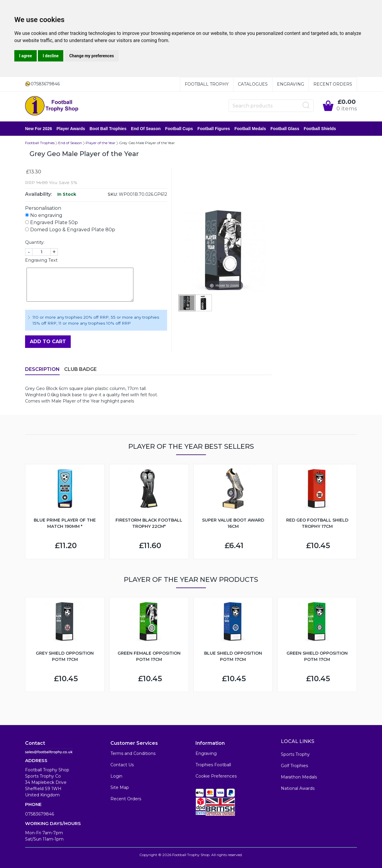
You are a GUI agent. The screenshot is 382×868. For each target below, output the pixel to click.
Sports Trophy (295, 754)
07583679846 (40, 814)
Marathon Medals (299, 777)
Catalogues (253, 84)
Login (116, 776)
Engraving (291, 84)
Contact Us (122, 765)
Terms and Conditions (133, 753)
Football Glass (285, 129)
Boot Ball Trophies (108, 129)
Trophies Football (213, 765)
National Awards (298, 788)
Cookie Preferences (216, 776)
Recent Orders (333, 84)
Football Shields (320, 129)
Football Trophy (207, 84)
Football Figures (214, 129)
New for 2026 (38, 129)
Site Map (120, 787)
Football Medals (250, 129)
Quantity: (35, 242)
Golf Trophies (294, 766)
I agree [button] (26, 56)
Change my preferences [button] (91, 56)
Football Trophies (40, 143)
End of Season (146, 129)
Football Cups (179, 129)
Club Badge (80, 369)
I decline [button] (51, 56)
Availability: (38, 194)
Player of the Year (101, 143)
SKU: (113, 194)
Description (42, 369)
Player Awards (71, 129)
